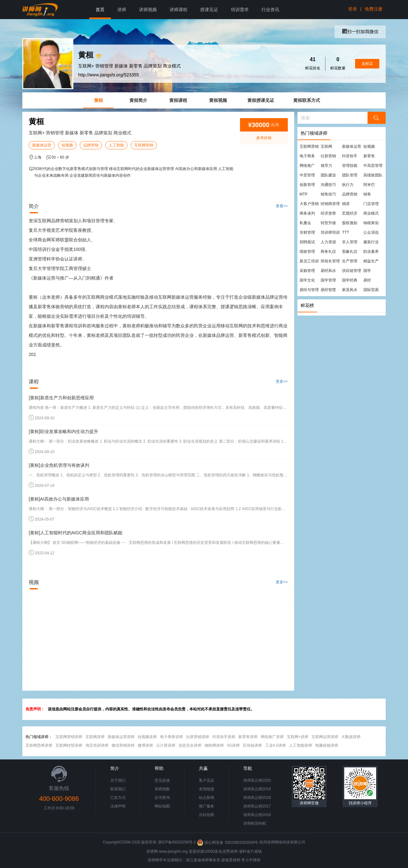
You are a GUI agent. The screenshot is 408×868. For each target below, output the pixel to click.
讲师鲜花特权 (255, 823)
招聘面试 (307, 242)
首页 (100, 10)
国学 (367, 271)
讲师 (122, 10)
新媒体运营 (42, 145)
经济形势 (328, 213)
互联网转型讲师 (69, 745)
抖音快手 (350, 156)
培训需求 (240, 10)
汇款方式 (118, 798)
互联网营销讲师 (69, 737)
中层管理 (307, 175)
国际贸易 (371, 290)
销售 (367, 194)
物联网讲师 (214, 745)
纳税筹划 (371, 223)
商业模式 (371, 213)
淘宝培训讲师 (97, 745)
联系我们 (118, 789)
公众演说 (371, 232)
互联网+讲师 (298, 737)
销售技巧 (328, 194)
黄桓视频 (218, 100)
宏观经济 (350, 213)
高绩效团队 (373, 175)
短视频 (67, 145)
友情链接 (207, 789)
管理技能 (350, 166)
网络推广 (307, 166)
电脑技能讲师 (327, 745)
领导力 (326, 166)
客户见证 (207, 780)
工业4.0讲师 (276, 745)
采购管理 (307, 271)
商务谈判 (307, 213)
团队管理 (350, 175)
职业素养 (371, 252)
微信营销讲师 (123, 745)
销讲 (346, 204)
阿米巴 (369, 185)
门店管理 (371, 204)
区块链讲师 (252, 745)
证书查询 (162, 798)
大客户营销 (309, 204)
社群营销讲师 (198, 737)
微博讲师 (145, 745)
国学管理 (328, 280)
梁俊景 (227, 860)
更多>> (282, 381)
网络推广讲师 (272, 737)
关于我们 (118, 780)
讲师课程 (178, 10)
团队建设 (328, 175)
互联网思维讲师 (39, 745)
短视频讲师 (147, 737)
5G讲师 (233, 745)
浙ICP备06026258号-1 (177, 843)
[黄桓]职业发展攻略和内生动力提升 (63, 431)
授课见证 (209, 10)
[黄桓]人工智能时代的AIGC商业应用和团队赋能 (76, 533)
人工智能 (116, 145)
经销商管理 (330, 204)
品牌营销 (91, 145)
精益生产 (371, 261)
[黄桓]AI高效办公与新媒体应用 (59, 499)
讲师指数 (162, 789)
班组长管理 (330, 261)
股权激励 (350, 223)
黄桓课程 (178, 100)
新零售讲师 (248, 737)
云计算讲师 (166, 745)
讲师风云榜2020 (257, 780)
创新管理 (307, 185)
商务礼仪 (328, 252)
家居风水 (350, 290)
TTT (346, 232)
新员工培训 (309, 261)
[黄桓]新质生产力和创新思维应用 (61, 398)
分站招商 (207, 815)
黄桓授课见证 (261, 100)
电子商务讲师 (171, 737)
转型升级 (328, 223)
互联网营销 (144, 145)
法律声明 (118, 806)
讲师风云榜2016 (257, 815)
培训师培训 (330, 232)
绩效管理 (307, 252)
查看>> (282, 206)
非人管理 (350, 242)
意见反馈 (162, 780)
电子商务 (307, 156)
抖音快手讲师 (224, 737)
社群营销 (328, 156)
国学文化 (307, 280)
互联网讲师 (95, 737)
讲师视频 (148, 10)
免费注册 (374, 9)
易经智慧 (328, 290)
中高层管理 (373, 166)
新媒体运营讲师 (121, 737)
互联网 (326, 146)
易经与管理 (309, 290)
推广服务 (207, 806)
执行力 (348, 185)
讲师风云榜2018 (257, 798)
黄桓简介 (138, 100)
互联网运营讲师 (325, 737)
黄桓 (98, 100)
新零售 (369, 156)
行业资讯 (270, 10)
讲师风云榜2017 (257, 806)
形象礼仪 (350, 252)
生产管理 (350, 261)
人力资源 (328, 242)
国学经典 (350, 280)
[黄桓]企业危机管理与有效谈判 (59, 465)
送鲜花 (367, 64)
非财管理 (307, 232)
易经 (367, 280)
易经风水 (328, 271)
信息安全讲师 (190, 745)
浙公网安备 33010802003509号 (228, 843)
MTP (304, 194)
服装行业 (371, 242)
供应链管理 (352, 271)
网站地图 (162, 806)
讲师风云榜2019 (257, 789)
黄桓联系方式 (307, 100)
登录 (353, 9)
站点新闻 (207, 798)
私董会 (305, 223)
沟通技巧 (328, 185)
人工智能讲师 (301, 745)
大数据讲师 (351, 737)
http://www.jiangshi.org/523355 (109, 75)
